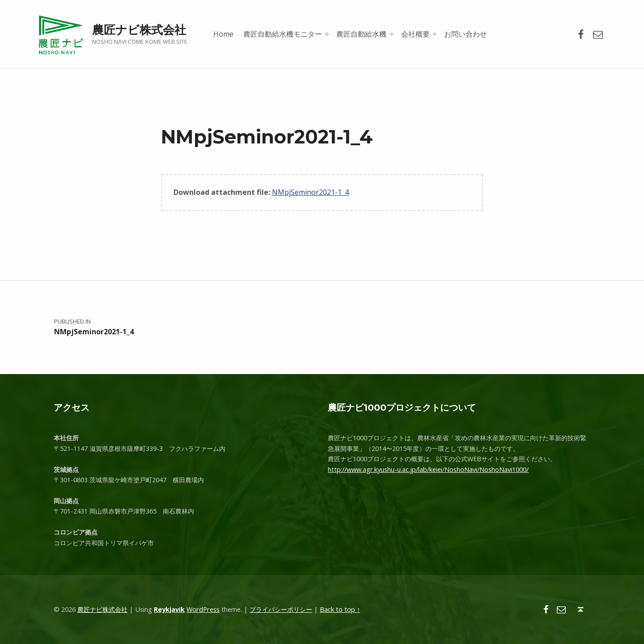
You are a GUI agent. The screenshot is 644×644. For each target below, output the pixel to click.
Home (223, 34)
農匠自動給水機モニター (283, 34)
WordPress (203, 609)
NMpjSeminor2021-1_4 (310, 192)
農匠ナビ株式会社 (139, 30)
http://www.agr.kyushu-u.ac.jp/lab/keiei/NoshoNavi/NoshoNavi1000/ (428, 469)
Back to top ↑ (340, 609)
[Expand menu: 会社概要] (435, 34)
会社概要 (415, 34)
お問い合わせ (466, 34)
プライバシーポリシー (281, 609)
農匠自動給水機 (361, 34)
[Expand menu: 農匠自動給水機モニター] (327, 34)
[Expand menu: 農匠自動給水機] (392, 34)
